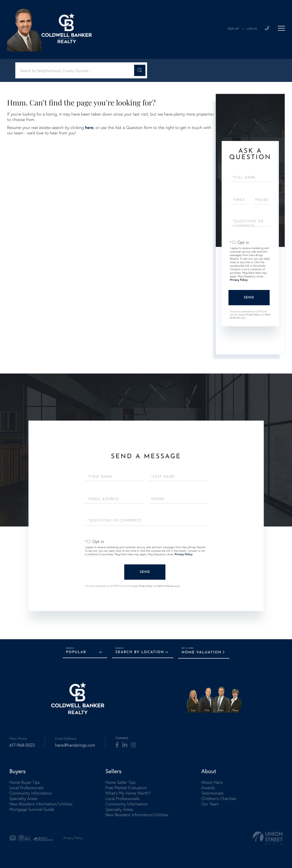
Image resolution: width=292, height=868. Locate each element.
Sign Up (233, 29)
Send (249, 298)
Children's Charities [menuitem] (219, 798)
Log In (252, 29)
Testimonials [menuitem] (212, 793)
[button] (140, 70)
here (89, 127)
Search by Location (140, 652)
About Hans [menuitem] (212, 782)
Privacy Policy (239, 280)
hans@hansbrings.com (75, 745)
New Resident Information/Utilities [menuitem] (41, 804)
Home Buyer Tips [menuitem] (25, 782)
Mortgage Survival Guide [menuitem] (32, 809)
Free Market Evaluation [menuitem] (126, 788)
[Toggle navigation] (281, 28)
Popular (76, 652)
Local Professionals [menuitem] (26, 788)
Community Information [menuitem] (31, 793)
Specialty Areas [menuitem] (23, 798)
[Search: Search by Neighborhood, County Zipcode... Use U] (76, 70)
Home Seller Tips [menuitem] (120, 782)
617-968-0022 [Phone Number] (22, 745)
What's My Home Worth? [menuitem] (128, 793)
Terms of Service (166, 586)
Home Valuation (202, 653)
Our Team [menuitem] (210, 804)
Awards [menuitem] (208, 788)
